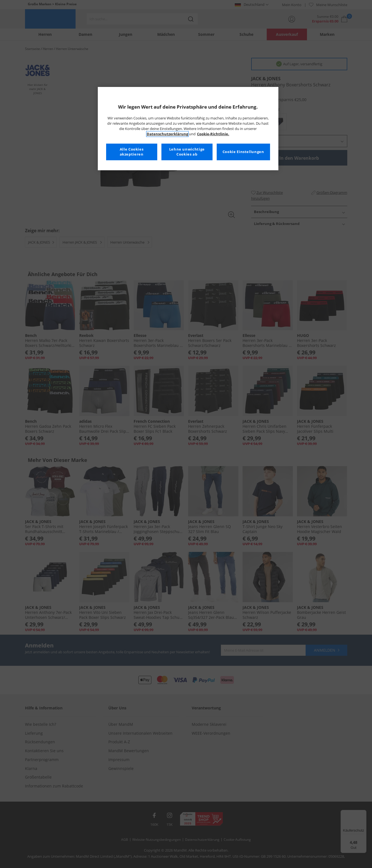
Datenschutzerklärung (167, 134)
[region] (188, 129)
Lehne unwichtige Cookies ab (187, 152)
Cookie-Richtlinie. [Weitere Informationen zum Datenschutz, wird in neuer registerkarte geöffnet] (213, 134)
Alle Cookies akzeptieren (132, 152)
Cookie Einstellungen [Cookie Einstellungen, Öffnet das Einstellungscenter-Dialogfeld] (243, 152)
